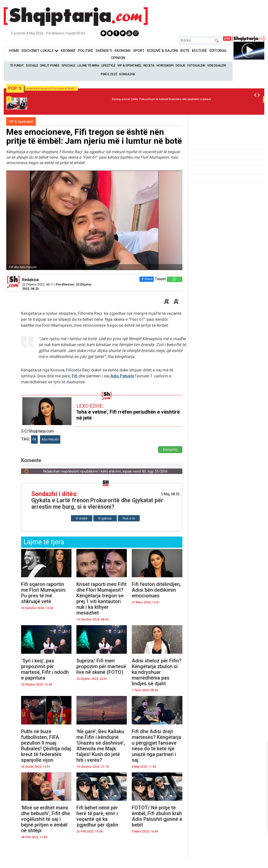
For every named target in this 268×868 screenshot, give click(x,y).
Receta (149, 66)
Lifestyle (108, 66)
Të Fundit (17, 66)
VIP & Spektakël (129, 66)
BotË (185, 51)
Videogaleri (217, 66)
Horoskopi (165, 66)
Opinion (118, 58)
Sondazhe (127, 74)
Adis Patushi (122, 376)
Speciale (68, 66)
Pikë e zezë (109, 74)
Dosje (181, 66)
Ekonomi (123, 51)
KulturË (199, 51)
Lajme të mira (88, 66)
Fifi (75, 376)
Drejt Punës (50, 66)
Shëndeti (104, 51)
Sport (139, 51)
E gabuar (105, 518)
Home (14, 51)
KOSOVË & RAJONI (162, 51)
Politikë (85, 51)
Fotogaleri (196, 66)
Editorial (218, 51)
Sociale (32, 66)
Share (146, 279)
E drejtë (82, 518)
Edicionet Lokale (40, 51)
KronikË (68, 51)
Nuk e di (129, 518)
